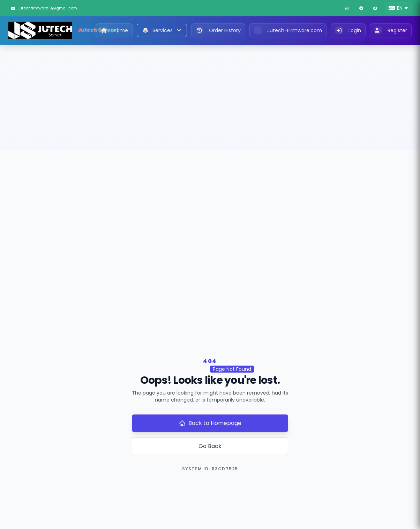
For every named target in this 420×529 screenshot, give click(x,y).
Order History (218, 30)
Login (348, 30)
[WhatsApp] (347, 8)
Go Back (210, 446)
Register (391, 30)
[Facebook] (375, 8)
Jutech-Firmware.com (288, 30)
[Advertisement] (210, 97)
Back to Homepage (210, 423)
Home (114, 30)
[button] (398, 8)
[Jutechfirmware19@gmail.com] (50, 8)
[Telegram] (361, 8)
